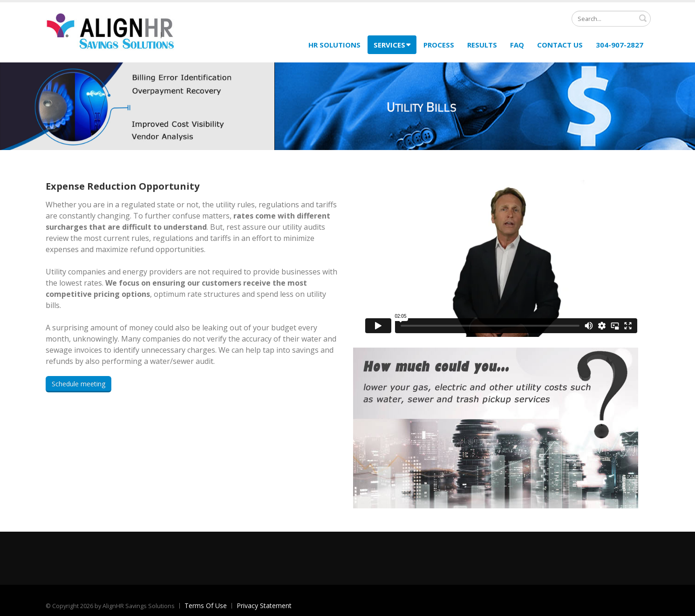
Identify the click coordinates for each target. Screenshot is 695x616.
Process (439, 45)
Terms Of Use (206, 606)
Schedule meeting (78, 384)
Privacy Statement (264, 606)
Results (482, 45)
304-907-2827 (620, 45)
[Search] (611, 19)
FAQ (517, 45)
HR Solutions (334, 45)
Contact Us (560, 45)
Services (392, 45)
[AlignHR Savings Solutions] (111, 31)
